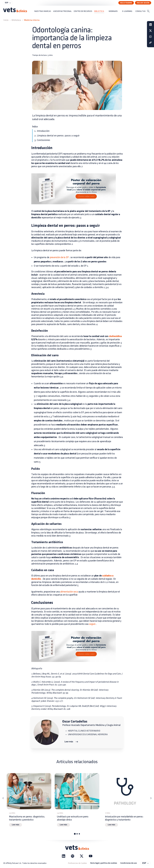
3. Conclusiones (42, 140)
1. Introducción (42, 131)
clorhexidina (115, 336)
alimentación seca (69, 592)
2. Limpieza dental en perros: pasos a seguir (57, 136)
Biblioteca (16, 20)
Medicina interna (32, 20)
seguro (92, 624)
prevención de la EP (59, 257)
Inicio (6, 20)
